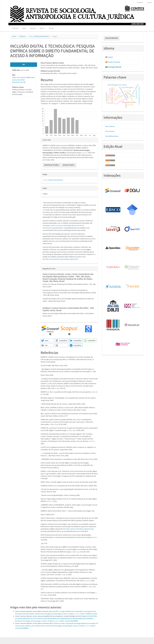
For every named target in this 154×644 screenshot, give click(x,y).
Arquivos (33, 28)
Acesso (150, 2)
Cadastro (140, 2)
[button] (47, 340)
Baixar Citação (69, 165)
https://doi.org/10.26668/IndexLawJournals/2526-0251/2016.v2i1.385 (24, 80)
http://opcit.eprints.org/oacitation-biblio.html (62, 259)
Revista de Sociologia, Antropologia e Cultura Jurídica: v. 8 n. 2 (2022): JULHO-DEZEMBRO (47, 621)
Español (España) (114, 62)
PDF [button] (24, 64)
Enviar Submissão (112, 38)
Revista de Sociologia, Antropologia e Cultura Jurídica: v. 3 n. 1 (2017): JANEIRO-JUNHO (66, 614)
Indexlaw (15, 28)
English (111, 57)
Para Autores (110, 131)
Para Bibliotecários (112, 136)
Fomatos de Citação (52, 165)
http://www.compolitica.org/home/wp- (80, 529)
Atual (24, 28)
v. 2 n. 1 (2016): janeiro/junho (39, 36)
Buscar (51, 28)
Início (14, 36)
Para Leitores (110, 126)
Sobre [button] (42, 28)
